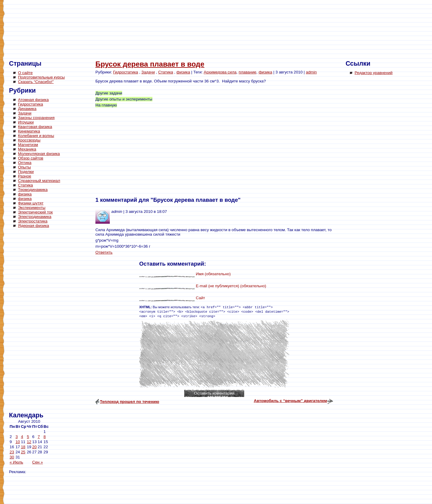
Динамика (27, 109)
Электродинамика (35, 217)
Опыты (24, 167)
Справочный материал (39, 181)
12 (29, 442)
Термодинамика (33, 190)
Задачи (25, 113)
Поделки (26, 172)
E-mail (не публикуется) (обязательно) (231, 286)
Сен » (37, 462)
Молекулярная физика (39, 154)
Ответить (104, 252)
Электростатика (33, 221)
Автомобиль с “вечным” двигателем (290, 401)
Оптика (25, 163)
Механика (27, 149)
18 (23, 447)
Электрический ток (35, 212)
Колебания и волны (36, 136)
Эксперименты (32, 208)
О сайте (25, 73)
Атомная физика (33, 100)
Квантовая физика (35, 127)
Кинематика (29, 131)
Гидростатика (30, 104)
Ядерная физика (33, 226)
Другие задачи (109, 93)
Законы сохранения (36, 118)
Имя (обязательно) (213, 274)
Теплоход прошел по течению (130, 402)
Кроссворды (29, 140)
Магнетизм (28, 145)
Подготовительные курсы (41, 77)
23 (12, 452)
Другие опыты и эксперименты (124, 99)
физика (25, 194)
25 (23, 452)
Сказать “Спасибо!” (36, 82)
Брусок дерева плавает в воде (150, 64)
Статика (25, 185)
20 (34, 447)
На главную (106, 105)
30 (12, 457)
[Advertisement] (33, 321)
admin (311, 72)
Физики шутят (31, 203)
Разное (25, 176)
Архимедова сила (220, 72)
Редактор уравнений (374, 73)
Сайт (201, 298)
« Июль (16, 462)
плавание (248, 72)
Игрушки (26, 122)
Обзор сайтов (31, 158)
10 (18, 442)
